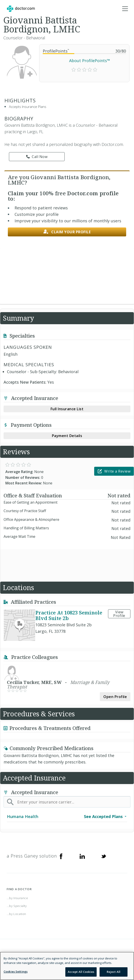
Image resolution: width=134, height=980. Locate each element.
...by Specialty (17, 906)
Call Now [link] (37, 157)
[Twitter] (104, 856)
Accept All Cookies (81, 972)
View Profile (119, 614)
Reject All (114, 972)
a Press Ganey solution (32, 856)
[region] (67, 966)
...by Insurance (17, 898)
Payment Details (67, 436)
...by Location (16, 914)
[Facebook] (61, 856)
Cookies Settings (16, 972)
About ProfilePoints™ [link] (90, 61)
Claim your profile (67, 232)
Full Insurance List (67, 409)
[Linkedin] (82, 856)
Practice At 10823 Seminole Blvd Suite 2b (69, 615)
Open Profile (115, 697)
